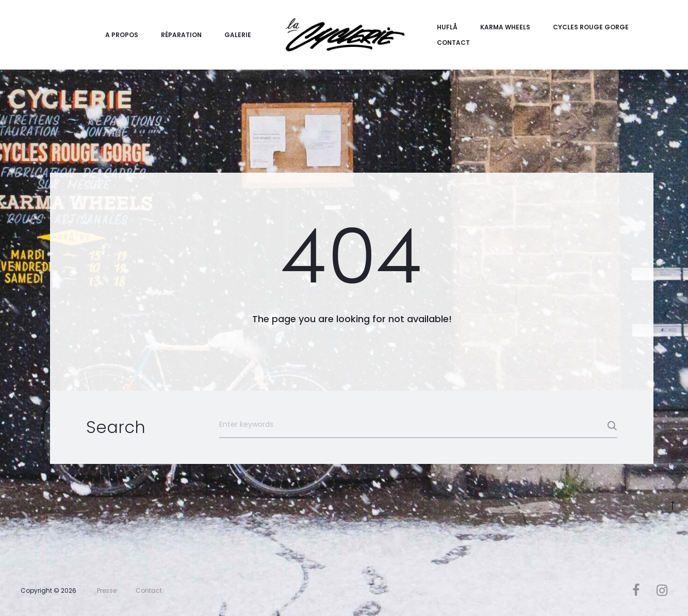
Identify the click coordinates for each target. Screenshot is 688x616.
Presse (107, 590)
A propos (122, 35)
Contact (453, 43)
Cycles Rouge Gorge (591, 27)
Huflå (447, 27)
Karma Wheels (505, 27)
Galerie (238, 35)
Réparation (181, 35)
